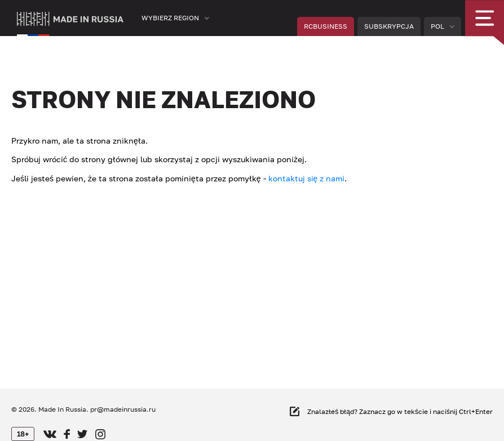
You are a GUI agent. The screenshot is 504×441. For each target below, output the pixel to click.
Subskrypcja (389, 26)
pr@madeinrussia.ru (123, 409)
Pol (437, 26)
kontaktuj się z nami (307, 178)
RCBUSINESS (326, 26)
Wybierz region (170, 18)
